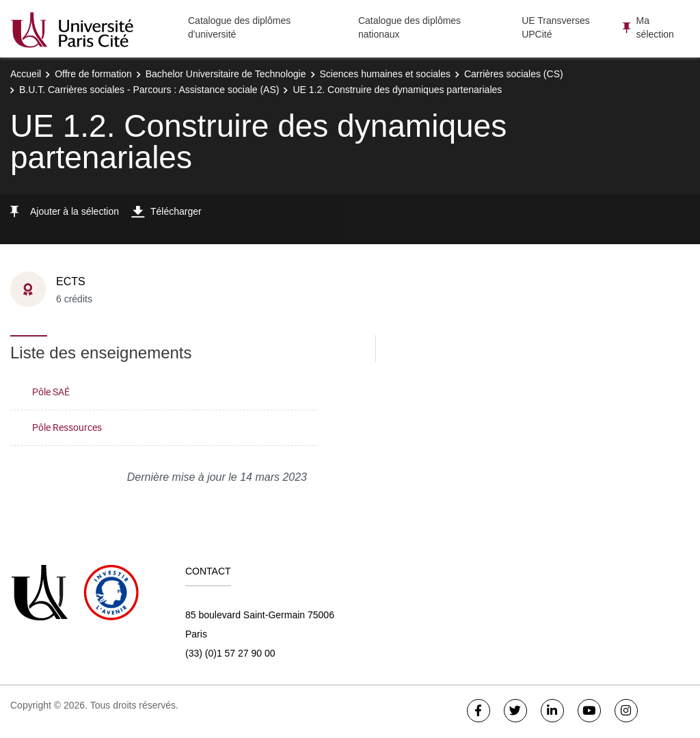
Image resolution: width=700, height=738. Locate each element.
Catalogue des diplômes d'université (239, 27)
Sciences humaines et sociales (385, 74)
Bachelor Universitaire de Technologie (226, 74)
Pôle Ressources (67, 427)
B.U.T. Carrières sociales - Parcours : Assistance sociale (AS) (149, 90)
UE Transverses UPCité (556, 27)
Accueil (26, 74)
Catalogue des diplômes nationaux (409, 27)
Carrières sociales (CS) (514, 74)
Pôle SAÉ (51, 392)
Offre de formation (93, 74)
